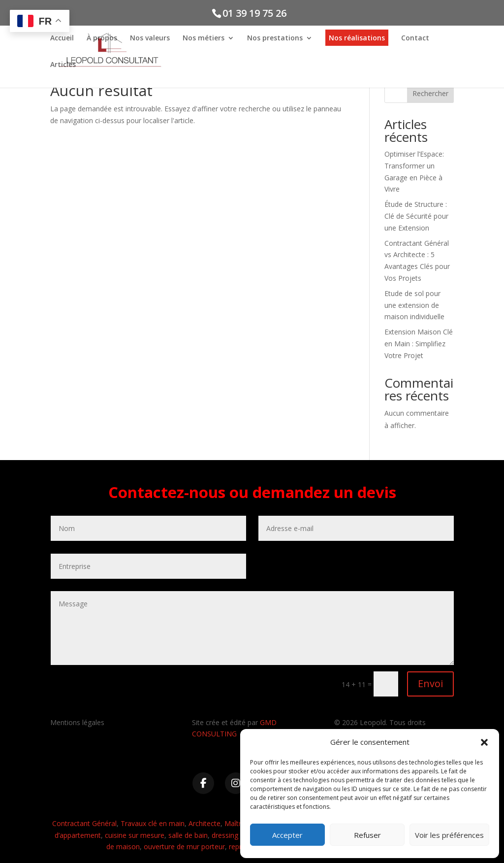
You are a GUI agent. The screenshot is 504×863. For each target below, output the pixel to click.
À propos (102, 38)
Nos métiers (204, 38)
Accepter (287, 835)
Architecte (205, 823)
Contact (415, 38)
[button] (484, 742)
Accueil (62, 38)
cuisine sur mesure (135, 835)
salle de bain (188, 835)
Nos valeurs (150, 38)
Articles (63, 65)
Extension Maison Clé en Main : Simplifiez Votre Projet (419, 344)
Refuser (367, 835)
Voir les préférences (449, 835)
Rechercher (430, 93)
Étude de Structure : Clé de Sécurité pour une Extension (416, 216)
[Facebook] (203, 783)
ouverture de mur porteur (184, 846)
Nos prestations (275, 38)
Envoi (430, 683)
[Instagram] (236, 783)
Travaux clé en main (153, 823)
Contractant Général (84, 823)
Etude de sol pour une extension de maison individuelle (414, 305)
